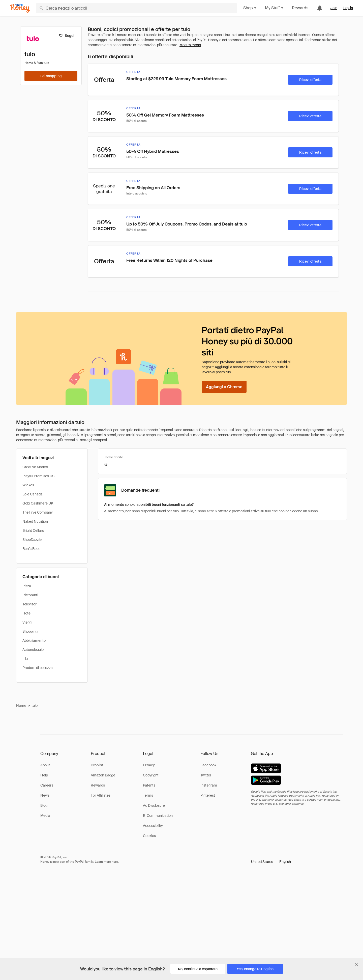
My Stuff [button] (274, 8)
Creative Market (35, 467)
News (45, 795)
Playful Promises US (38, 476)
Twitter (206, 775)
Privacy (149, 765)
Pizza (27, 586)
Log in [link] (348, 8)
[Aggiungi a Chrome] (224, 387)
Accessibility (153, 826)
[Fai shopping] (51, 76)
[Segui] (66, 36)
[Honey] (20, 8)
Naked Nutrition (35, 521)
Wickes (28, 485)
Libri (26, 659)
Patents (149, 785)
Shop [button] (250, 8)
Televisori (30, 604)
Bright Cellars (33, 530)
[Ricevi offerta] (310, 80)
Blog (44, 805)
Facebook (208, 765)
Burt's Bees (31, 549)
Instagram (209, 785)
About (45, 765)
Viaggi (27, 622)
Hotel (27, 613)
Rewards (300, 8)
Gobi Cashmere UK (38, 503)
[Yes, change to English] (255, 969)
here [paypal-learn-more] (115, 862)
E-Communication (158, 816)
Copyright (151, 775)
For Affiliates (101, 795)
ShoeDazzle (32, 540)
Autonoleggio (33, 650)
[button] (271, 862)
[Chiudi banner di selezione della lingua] (356, 964)
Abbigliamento (34, 640)
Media (45, 816)
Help (44, 775)
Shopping (30, 631)
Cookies (149, 836)
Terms (148, 795)
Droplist (97, 765)
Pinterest (208, 795)
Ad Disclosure (154, 805)
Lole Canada (33, 494)
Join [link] (334, 8)
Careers (47, 785)
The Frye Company (38, 512)
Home (21, 706)
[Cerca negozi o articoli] (137, 8)
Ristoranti (30, 595)
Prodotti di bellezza (38, 668)
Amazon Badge (103, 775)
